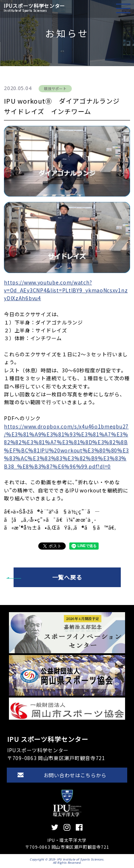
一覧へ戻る (67, 577)
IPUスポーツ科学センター (34, 8)
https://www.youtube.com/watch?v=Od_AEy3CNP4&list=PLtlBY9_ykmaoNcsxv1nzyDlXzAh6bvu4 (66, 290)
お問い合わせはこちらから (75, 775)
